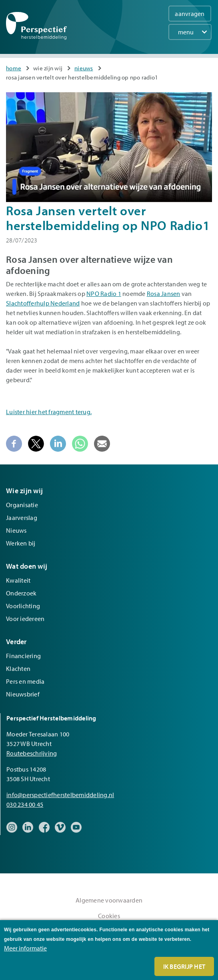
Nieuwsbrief (23, 694)
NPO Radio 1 (104, 294)
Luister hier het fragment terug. (49, 412)
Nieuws (84, 68)
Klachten (18, 669)
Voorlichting (23, 606)
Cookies (109, 916)
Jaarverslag (22, 518)
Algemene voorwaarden (109, 900)
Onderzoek (21, 593)
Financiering (23, 656)
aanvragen (190, 14)
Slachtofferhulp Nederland (43, 303)
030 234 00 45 (25, 804)
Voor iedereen (25, 619)
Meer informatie (25, 948)
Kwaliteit (18, 580)
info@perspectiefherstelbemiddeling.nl (60, 795)
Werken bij (21, 543)
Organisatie (22, 505)
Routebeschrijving (32, 753)
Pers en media (25, 681)
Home (14, 68)
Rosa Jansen (164, 294)
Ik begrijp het (184, 966)
